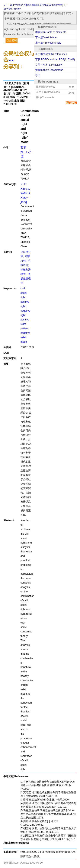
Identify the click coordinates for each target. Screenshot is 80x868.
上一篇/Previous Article (48, 43)
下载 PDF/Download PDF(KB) (55, 59)
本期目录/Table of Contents (51, 32)
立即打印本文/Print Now (49, 65)
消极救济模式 (26, 279)
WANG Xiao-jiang (25, 197)
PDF (11, 61)
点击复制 (12, 40)
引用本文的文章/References (51, 54)
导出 (38, 75)
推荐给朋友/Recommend (49, 70)
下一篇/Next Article (46, 37)
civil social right (24, 293)
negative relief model (25, 337)
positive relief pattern (25, 324)
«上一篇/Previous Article (17, 5)
